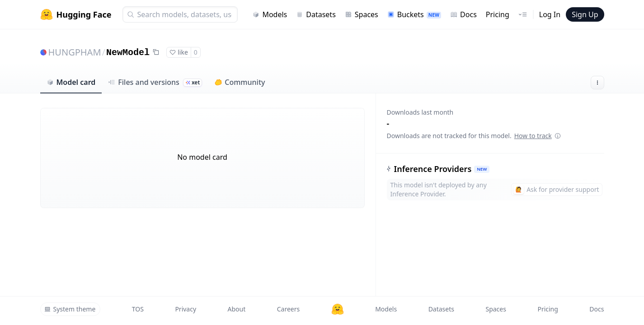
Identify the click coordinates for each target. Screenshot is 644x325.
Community (240, 82)
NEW (482, 169)
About (237, 309)
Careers (288, 309)
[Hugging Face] (338, 309)
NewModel (128, 53)
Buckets (414, 14)
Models (270, 14)
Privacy (186, 309)
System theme (70, 309)
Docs (463, 14)
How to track (538, 136)
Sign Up (585, 14)
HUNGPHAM (75, 52)
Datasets (316, 14)
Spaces (362, 14)
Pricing (498, 14)
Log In (550, 14)
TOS (138, 309)
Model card (71, 82)
